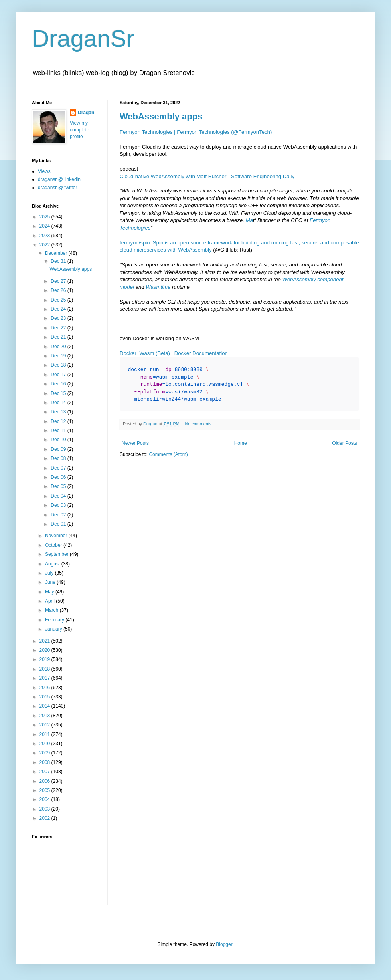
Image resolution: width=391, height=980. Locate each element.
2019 (45, 659)
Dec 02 (59, 515)
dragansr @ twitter (57, 188)
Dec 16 (59, 384)
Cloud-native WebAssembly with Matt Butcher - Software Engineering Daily (207, 176)
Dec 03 (59, 505)
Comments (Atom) (168, 454)
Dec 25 (59, 300)
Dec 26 (59, 290)
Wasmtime (158, 287)
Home (241, 443)
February (55, 620)
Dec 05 (59, 486)
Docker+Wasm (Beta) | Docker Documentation (174, 353)
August (53, 564)
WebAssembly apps (161, 116)
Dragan (86, 113)
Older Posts (345, 443)
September (57, 554)
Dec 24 (59, 309)
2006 (45, 781)
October (54, 545)
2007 (45, 772)
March (52, 610)
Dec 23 (59, 318)
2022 (45, 245)
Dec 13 (59, 412)
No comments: (199, 424)
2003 (45, 809)
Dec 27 (59, 281)
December (57, 253)
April (50, 601)
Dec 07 (59, 468)
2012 (45, 725)
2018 (45, 669)
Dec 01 (59, 524)
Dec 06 (59, 477)
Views (44, 171)
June (51, 582)
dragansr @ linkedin (59, 179)
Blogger (224, 944)
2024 (45, 226)
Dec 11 (59, 430)
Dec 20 (59, 347)
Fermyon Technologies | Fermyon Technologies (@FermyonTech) (196, 132)
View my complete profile (80, 130)
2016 (45, 688)
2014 (45, 706)
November (57, 536)
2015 (45, 697)
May (50, 592)
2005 (45, 790)
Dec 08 (59, 458)
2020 (45, 650)
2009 (45, 753)
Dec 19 (59, 356)
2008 (45, 762)
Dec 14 (59, 403)
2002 (45, 818)
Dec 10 (59, 440)
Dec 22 (59, 328)
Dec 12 (59, 421)
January (54, 629)
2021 (45, 641)
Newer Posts (135, 443)
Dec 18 (59, 365)
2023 (45, 236)
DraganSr (83, 39)
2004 (45, 799)
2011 (45, 734)
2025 (45, 217)
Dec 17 (59, 375)
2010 (45, 744)
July (50, 573)
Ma (249, 220)
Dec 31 (59, 261)
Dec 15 (59, 393)
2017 (45, 678)
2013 (45, 716)
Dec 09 (59, 449)
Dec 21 (59, 337)
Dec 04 (59, 496)
